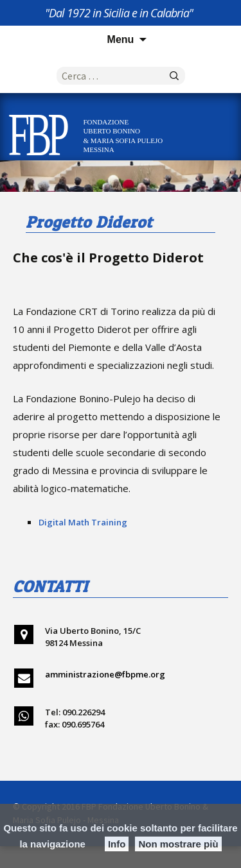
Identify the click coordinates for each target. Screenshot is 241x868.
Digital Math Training (83, 522)
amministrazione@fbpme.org (105, 674)
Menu (121, 39)
